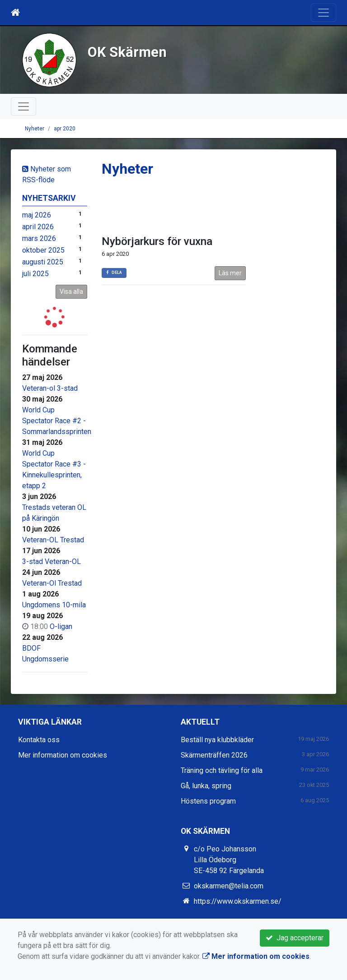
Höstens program (208, 801)
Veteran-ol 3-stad (50, 388)
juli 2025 (35, 274)
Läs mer (230, 273)
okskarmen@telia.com (229, 886)
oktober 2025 (43, 250)
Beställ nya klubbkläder (217, 740)
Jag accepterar (295, 938)
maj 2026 (37, 215)
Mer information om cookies (63, 755)
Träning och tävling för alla (222, 770)
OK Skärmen (127, 52)
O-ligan (61, 626)
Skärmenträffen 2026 (214, 755)
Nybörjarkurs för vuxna (157, 241)
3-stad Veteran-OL (52, 562)
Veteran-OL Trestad (53, 540)
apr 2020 (65, 129)
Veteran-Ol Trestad (52, 583)
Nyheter (35, 129)
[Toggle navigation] (324, 13)
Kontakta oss (39, 740)
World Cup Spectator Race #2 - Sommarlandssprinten (57, 421)
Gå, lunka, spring (206, 786)
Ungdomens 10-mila (54, 605)
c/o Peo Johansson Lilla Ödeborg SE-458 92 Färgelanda (229, 860)
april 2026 (38, 227)
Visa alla (71, 291)
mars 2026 (39, 238)
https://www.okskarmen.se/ (238, 901)
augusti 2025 (43, 262)
